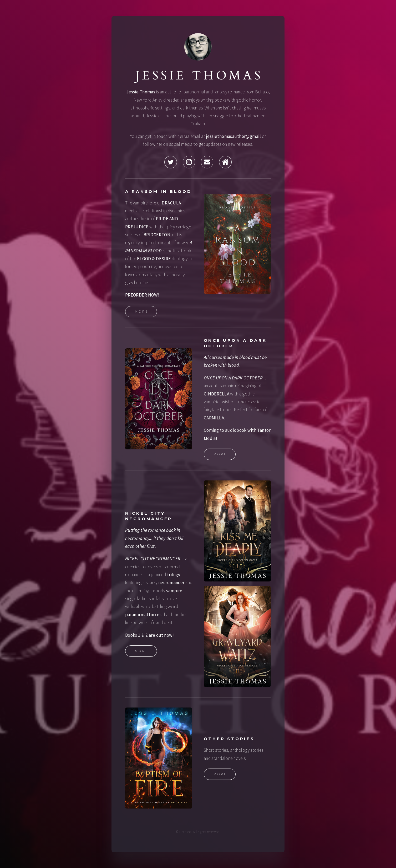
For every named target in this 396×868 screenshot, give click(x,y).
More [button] (142, 312)
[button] (171, 162)
